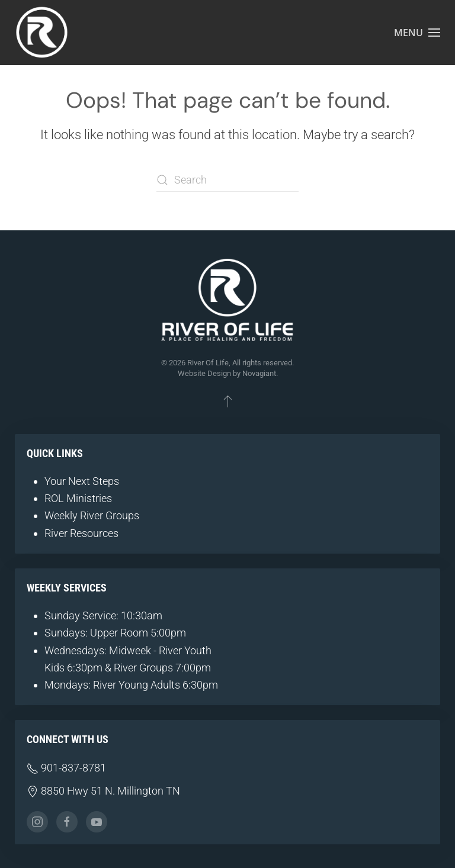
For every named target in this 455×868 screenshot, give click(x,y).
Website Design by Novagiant (227, 373)
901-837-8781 (66, 768)
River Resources (81, 533)
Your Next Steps (82, 481)
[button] (417, 33)
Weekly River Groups (92, 515)
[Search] (227, 180)
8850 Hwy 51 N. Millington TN (103, 791)
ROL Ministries (78, 498)
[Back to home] (41, 33)
